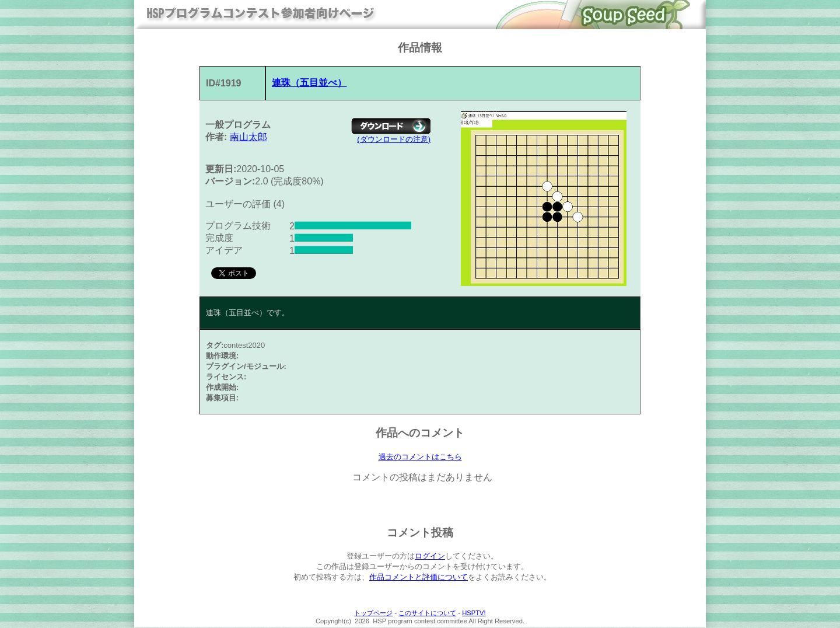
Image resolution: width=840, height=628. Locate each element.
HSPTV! (474, 613)
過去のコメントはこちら (420, 457)
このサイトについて (427, 613)
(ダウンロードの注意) (394, 139)
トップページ (373, 613)
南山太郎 (249, 137)
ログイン (430, 557)
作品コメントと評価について (419, 578)
